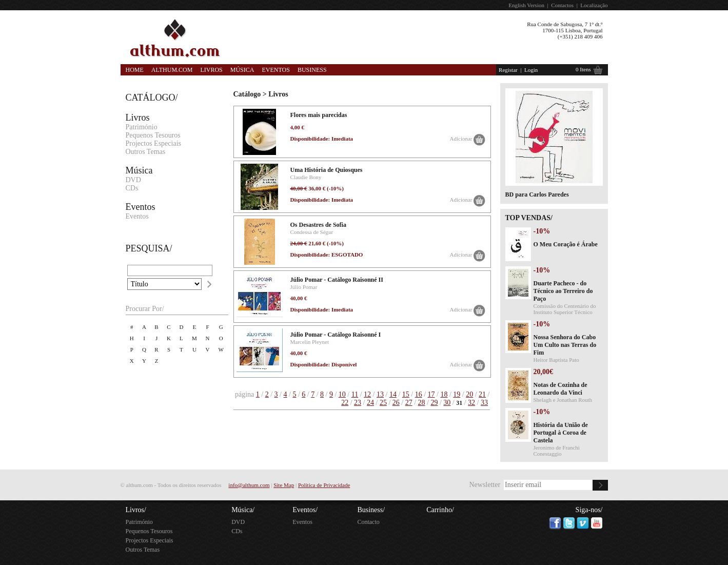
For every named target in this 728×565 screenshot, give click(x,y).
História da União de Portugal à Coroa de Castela (561, 433)
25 (383, 403)
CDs (132, 188)
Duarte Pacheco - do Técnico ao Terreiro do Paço (563, 291)
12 (367, 394)
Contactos (562, 5)
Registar (508, 70)
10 (342, 394)
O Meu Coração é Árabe (566, 244)
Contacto (368, 522)
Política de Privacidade (324, 485)
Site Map (284, 485)
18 (444, 394)
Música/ (243, 510)
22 (345, 403)
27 (409, 403)
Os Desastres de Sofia (318, 225)
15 (406, 394)
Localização (594, 5)
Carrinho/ (440, 510)
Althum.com (172, 70)
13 (380, 394)
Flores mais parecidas (319, 115)
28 (422, 403)
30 (447, 403)
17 (431, 394)
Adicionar (461, 139)
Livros (211, 70)
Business (312, 70)
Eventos (276, 70)
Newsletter (485, 485)
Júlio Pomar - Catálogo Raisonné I (336, 335)
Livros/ (136, 510)
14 (393, 394)
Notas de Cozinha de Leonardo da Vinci (560, 389)
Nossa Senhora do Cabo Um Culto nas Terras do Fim (565, 345)
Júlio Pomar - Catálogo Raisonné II (337, 280)
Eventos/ (305, 510)
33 (484, 403)
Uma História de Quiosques (327, 170)
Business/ (371, 510)
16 (419, 394)
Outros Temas (146, 152)
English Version (526, 5)
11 (355, 394)
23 (358, 403)
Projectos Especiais (153, 143)
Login (531, 70)
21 (482, 394)
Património (142, 127)
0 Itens (583, 69)
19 (457, 394)
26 (396, 403)
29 (434, 403)
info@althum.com (249, 485)
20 (469, 394)
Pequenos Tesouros (153, 135)
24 (370, 403)
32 (471, 403)
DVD (133, 180)
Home (135, 70)
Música (242, 70)
